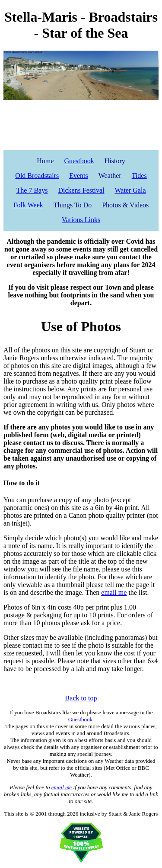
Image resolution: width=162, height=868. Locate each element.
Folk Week (28, 205)
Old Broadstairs (37, 176)
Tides (139, 176)
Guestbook (79, 161)
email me (114, 592)
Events (79, 176)
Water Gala (130, 190)
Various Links (81, 220)
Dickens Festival (81, 190)
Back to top (81, 698)
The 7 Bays (32, 190)
